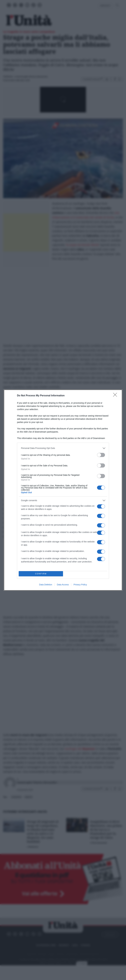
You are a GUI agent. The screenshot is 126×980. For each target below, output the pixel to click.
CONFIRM (41, 574)
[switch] (101, 455)
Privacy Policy (80, 585)
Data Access (63, 585)
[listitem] (63, 448)
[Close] (116, 396)
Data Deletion (46, 585)
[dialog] (63, 490)
